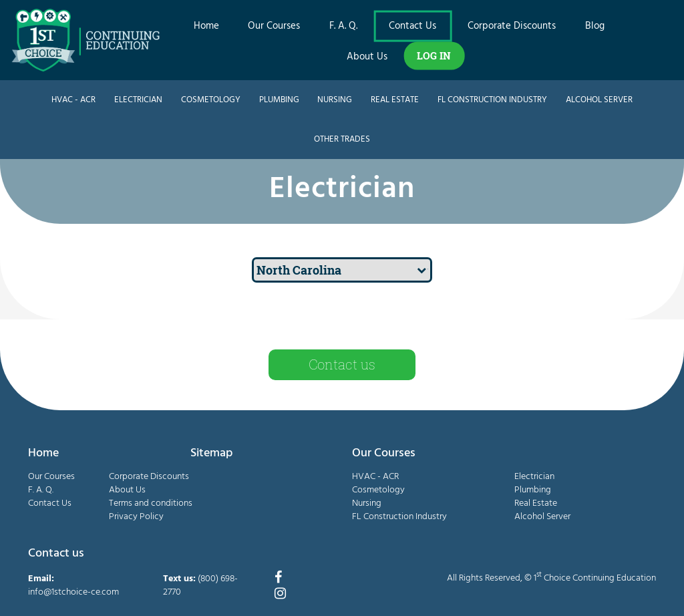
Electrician (138, 100)
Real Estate (395, 100)
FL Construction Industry (492, 100)
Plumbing (279, 100)
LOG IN (434, 55)
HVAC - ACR (73, 100)
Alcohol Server (599, 100)
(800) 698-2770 (200, 586)
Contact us (342, 364)
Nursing (335, 100)
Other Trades (342, 139)
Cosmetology (211, 100)
